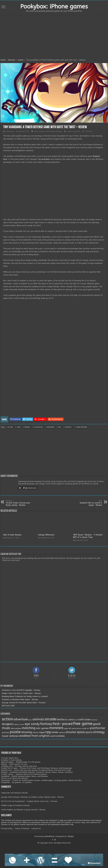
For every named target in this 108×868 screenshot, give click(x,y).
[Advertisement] (54, 37)
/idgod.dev (6, 793)
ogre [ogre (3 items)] (66, 728)
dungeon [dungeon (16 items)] (7, 724)
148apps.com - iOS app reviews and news (19, 766)
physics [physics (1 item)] (80, 729)
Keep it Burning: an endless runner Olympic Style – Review (39, 797)
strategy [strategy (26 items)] (99, 732)
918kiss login (7, 805)
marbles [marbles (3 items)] (18, 728)
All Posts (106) (8, 706)
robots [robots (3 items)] (35, 733)
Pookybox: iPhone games (54, 7)
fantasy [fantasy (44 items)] (46, 724)
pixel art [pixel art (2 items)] (86, 728)
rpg (60, 427)
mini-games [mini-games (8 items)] (42, 728)
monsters (51, 427)
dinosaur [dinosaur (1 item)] (94, 720)
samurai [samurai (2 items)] (62, 733)
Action (21, 60)
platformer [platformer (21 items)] (98, 728)
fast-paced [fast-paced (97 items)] (63, 724)
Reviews (12, 60)
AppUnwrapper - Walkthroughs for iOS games (21, 762)
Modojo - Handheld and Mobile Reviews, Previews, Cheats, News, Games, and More (37, 772)
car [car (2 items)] (76, 720)
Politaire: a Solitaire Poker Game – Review (20, 699)
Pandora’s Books (21, 793)
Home (3, 60)
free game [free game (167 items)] (83, 724)
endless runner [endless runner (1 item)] (19, 724)
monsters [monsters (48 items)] (56, 728)
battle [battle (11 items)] (60, 719)
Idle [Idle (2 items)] (12, 728)
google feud (6, 797)
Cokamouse (10, 131)
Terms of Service (22, 828)
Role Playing (50, 131)
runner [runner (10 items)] (55, 732)
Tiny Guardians (44, 159)
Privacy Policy (7, 828)
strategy (68, 427)
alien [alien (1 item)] (30, 720)
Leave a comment (73, 131)
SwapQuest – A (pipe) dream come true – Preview (36, 801)
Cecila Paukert (7, 810)
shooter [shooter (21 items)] (71, 732)
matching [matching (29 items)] (29, 728)
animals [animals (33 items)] (38, 719)
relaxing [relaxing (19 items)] (26, 732)
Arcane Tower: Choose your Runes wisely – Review (20, 503)
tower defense (81, 427)
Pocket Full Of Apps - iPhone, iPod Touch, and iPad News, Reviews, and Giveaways (36, 768)
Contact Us (36, 828)
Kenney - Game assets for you (14, 764)
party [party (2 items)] (74, 728)
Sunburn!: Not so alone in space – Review (88, 503)
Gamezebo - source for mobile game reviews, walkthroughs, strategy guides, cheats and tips (41, 780)
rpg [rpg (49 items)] (48, 732)
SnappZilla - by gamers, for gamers (16, 782)
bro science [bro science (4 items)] (69, 720)
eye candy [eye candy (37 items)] (32, 724)
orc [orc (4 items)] (70, 728)
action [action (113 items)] (7, 719)
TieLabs (70, 836)
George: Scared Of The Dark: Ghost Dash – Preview (24, 703)
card (19, 427)
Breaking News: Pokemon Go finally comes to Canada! (25, 696)
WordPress (50, 836)
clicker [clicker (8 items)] (87, 719)
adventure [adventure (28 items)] (21, 719)
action (10, 427)
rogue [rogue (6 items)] (42, 732)
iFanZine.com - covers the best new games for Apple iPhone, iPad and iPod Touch (36, 770)
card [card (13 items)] (81, 719)
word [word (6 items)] (53, 736)
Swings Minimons (46, 535)
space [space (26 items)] (81, 732)
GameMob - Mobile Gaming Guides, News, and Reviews (25, 776)
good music (39, 427)
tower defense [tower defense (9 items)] (10, 736)
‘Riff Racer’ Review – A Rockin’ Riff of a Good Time (88, 536)
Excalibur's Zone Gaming (11, 760)
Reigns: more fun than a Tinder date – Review (21, 693)
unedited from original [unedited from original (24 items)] (34, 736)
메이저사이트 (6, 801)
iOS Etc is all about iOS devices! (15, 778)
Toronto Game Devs (10, 758)
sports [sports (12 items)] (89, 732)
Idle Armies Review (12, 535)
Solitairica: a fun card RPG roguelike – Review (21, 690)
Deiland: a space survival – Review (31, 810)
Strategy (59, 131)
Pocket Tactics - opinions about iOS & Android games (24, 774)
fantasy (27, 427)
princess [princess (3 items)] (6, 733)
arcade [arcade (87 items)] (50, 719)
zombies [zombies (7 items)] (60, 736)
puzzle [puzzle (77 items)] (15, 732)
